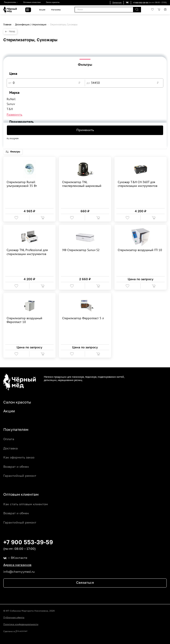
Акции (42, 10)
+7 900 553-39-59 (141, 3)
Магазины (56, 10)
